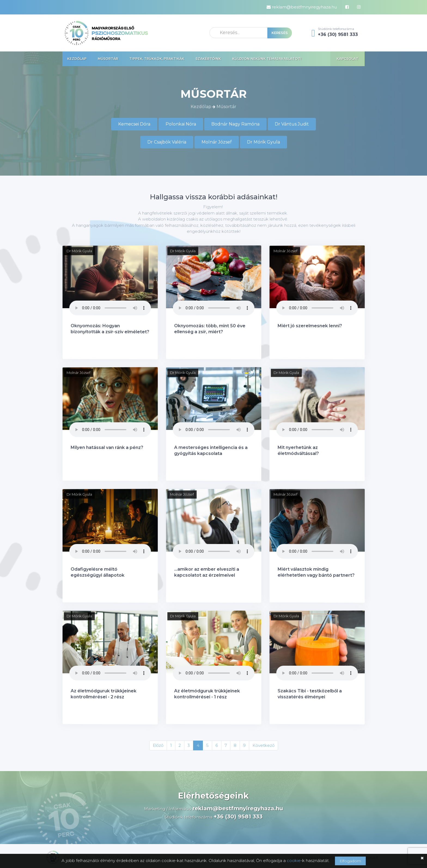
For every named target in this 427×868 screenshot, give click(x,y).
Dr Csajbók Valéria (167, 142)
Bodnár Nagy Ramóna (235, 124)
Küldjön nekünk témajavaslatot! (267, 59)
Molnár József (217, 142)
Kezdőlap (77, 59)
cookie (294, 861)
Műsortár (108, 59)
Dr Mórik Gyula (263, 142)
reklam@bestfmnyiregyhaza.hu (302, 7)
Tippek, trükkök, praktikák (157, 59)
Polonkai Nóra (181, 124)
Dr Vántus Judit (292, 124)
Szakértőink (208, 59)
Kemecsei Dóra (134, 124)
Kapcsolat (347, 59)
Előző (158, 745)
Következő (263, 745)
